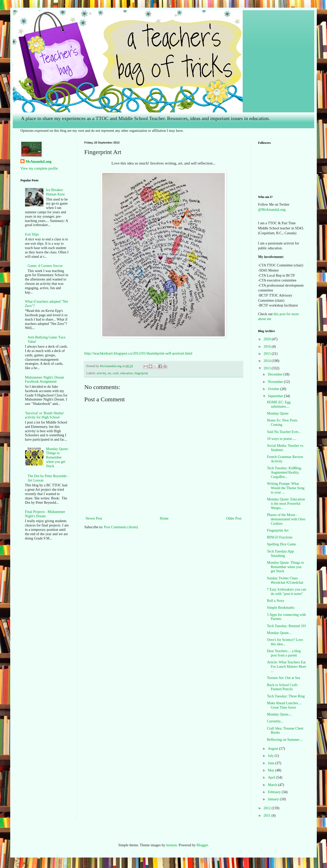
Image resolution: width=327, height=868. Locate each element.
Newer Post (94, 518)
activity (101, 373)
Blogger (202, 845)
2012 (268, 808)
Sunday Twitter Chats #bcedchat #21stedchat (285, 580)
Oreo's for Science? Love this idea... (285, 642)
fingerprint (141, 373)
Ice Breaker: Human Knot (55, 192)
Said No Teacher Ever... (284, 432)
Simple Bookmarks (281, 608)
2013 (268, 368)
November (276, 382)
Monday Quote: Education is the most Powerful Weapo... (286, 504)
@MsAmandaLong (272, 210)
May (271, 770)
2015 (268, 354)
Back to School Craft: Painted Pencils (283, 687)
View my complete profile (39, 168)
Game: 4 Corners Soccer (45, 266)
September (276, 396)
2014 (268, 361)
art (109, 373)
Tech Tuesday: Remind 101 (287, 626)
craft (116, 373)
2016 (268, 347)
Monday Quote (278, 413)
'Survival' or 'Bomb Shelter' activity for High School (45, 415)
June (271, 763)
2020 (268, 339)
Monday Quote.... (279, 714)
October (274, 389)
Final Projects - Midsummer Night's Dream (45, 514)
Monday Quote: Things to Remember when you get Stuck (57, 458)
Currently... (275, 721)
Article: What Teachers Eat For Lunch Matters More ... (287, 667)
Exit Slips (32, 234)
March (273, 785)
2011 (268, 816)
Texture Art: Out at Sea (284, 678)
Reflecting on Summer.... (285, 740)
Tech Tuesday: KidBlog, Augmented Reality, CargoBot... (284, 472)
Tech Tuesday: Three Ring (286, 696)
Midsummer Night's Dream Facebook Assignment (45, 380)
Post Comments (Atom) (121, 527)
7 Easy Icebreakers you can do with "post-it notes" (287, 592)
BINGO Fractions (280, 537)
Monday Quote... (279, 633)
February (275, 792)
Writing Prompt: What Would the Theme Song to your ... (286, 488)
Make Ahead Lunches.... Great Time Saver (284, 705)
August (273, 749)
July (271, 756)
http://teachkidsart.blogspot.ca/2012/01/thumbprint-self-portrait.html (138, 353)
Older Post (234, 518)
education (126, 373)
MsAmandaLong (38, 162)
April (272, 777)
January (274, 799)
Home (164, 518)
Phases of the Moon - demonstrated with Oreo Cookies (286, 519)
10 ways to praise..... (282, 439)
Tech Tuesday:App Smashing (280, 554)
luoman (171, 845)
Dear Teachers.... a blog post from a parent (284, 653)
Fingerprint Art (278, 530)
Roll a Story (276, 601)
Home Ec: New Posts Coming (282, 423)
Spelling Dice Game (282, 544)
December (276, 374)
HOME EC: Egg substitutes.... (279, 404)
